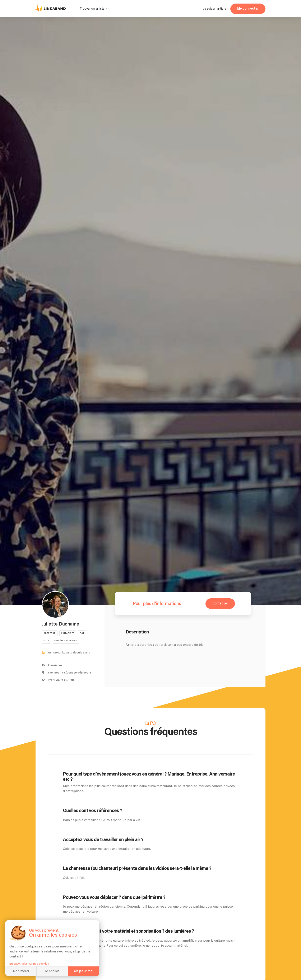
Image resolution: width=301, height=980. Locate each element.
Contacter (220, 604)
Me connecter (248, 9)
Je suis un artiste (215, 9)
